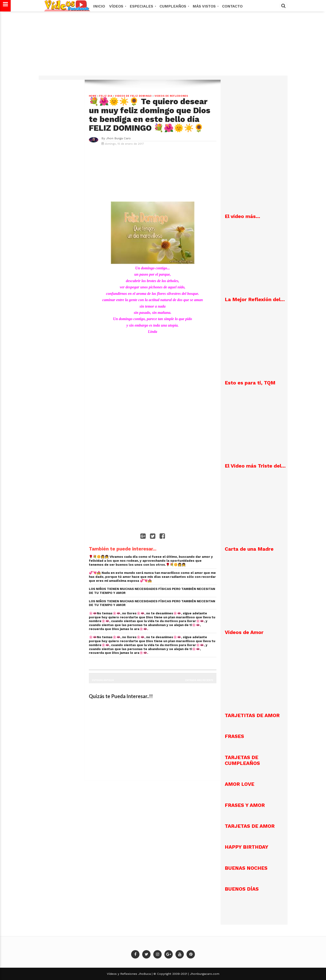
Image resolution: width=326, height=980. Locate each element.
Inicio (99, 6)
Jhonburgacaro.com (204, 974)
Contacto (232, 6)
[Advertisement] (163, 46)
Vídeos (117, 6)
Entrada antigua (103, 680)
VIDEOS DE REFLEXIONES (171, 96)
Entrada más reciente (199, 680)
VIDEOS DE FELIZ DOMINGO (133, 96)
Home (93, 96)
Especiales (143, 6)
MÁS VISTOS (205, 6)
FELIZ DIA (106, 96)
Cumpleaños (174, 6)
